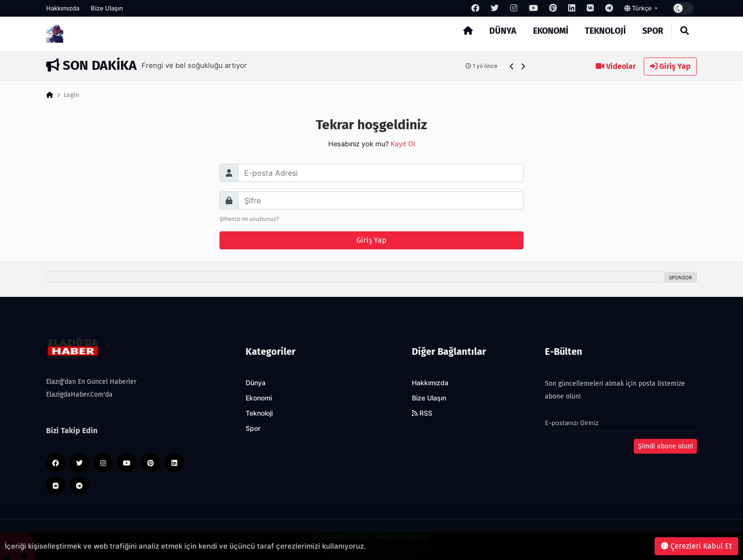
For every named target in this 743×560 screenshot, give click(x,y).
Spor (653, 31)
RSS (422, 413)
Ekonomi (551, 31)
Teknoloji (605, 31)
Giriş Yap (670, 66)
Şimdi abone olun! (665, 446)
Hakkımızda (63, 8)
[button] (512, 66)
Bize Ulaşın (107, 8)
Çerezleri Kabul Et (696, 546)
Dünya (503, 31)
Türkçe (639, 8)
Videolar (616, 66)
